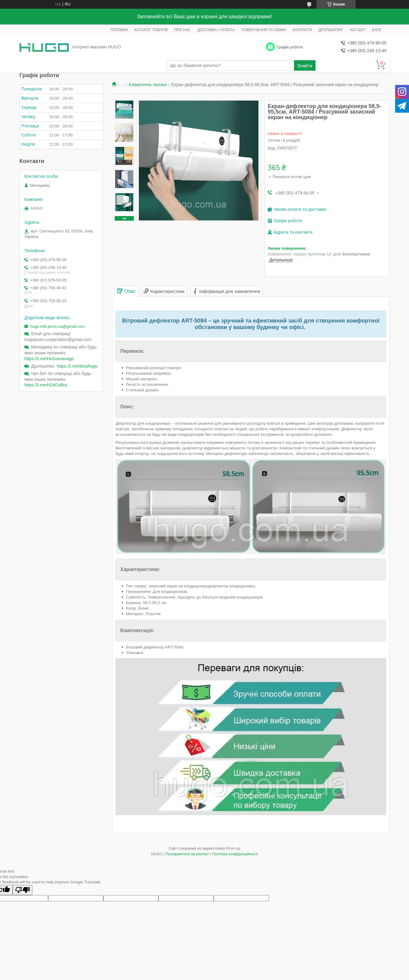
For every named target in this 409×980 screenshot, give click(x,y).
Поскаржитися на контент (187, 854)
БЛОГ (377, 30)
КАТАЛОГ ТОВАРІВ (151, 30)
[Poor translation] (23, 890)
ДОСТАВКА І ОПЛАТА (216, 30)
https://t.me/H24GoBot (46, 385)
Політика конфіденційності (235, 854)
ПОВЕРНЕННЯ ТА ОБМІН (264, 30)
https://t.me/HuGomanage (49, 359)
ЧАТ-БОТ (358, 30)
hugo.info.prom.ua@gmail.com (58, 326)
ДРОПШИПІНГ (331, 30)
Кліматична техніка (148, 85)
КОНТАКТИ (302, 30)
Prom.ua (233, 849)
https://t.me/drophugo (77, 366)
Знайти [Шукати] (305, 66)
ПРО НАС (183, 30)
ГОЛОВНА (119, 30)
